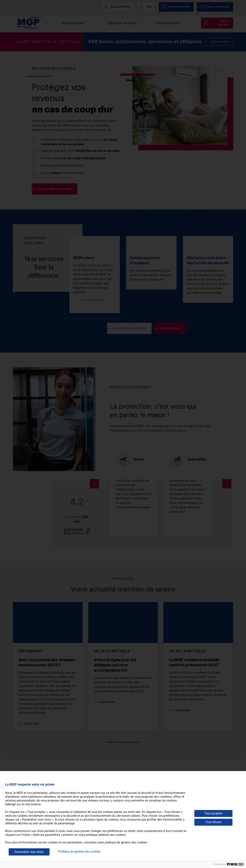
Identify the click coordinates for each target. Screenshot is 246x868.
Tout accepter (213, 813)
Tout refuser (213, 822)
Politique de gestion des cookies (79, 851)
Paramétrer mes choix (29, 852)
